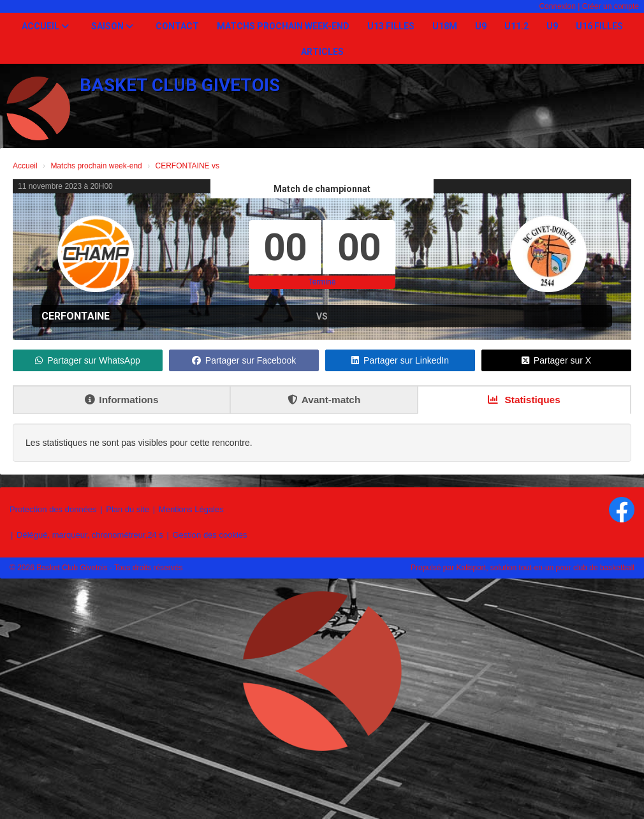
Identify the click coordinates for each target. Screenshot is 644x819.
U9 (481, 26)
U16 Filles (599, 26)
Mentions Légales (191, 509)
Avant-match (324, 400)
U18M (445, 26)
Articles (322, 52)
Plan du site (128, 509)
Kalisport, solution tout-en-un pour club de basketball (545, 568)
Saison (112, 26)
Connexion (557, 6)
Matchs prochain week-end (283, 26)
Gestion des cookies (209, 535)
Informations (121, 400)
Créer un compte (611, 6)
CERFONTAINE (76, 316)
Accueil (45, 26)
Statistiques (524, 400)
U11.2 (516, 26)
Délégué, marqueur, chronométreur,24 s (90, 535)
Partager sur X (556, 360)
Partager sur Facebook (244, 360)
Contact (177, 26)
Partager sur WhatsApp (88, 360)
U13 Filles (391, 26)
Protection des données (53, 509)
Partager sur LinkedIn (400, 360)
